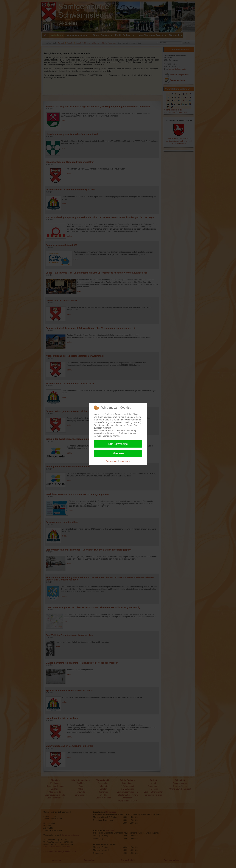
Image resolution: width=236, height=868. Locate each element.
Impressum (125, 461)
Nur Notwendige (118, 444)
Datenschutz (112, 461)
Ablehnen (118, 453)
